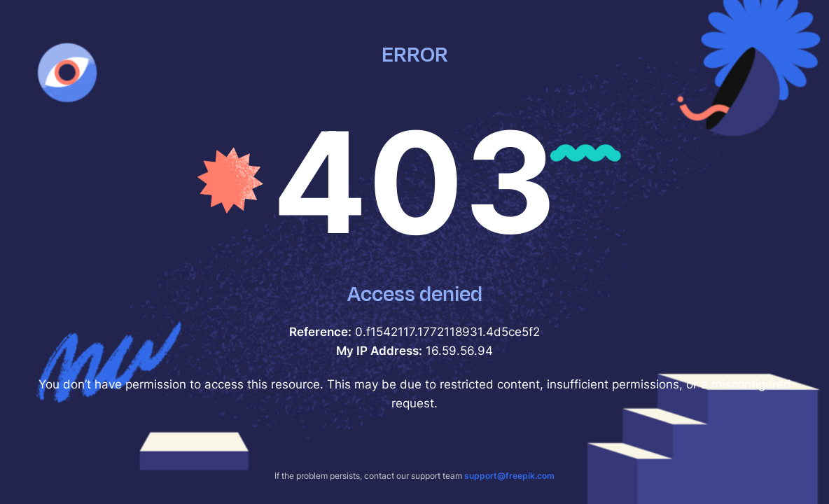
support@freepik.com (509, 476)
